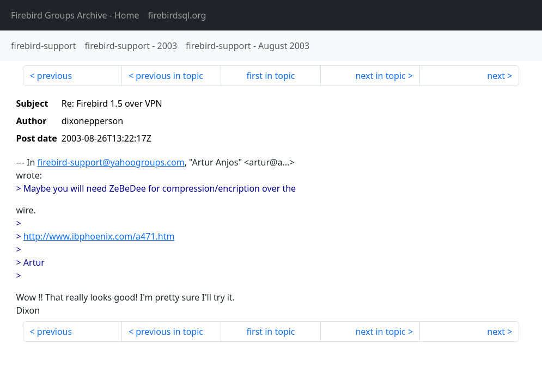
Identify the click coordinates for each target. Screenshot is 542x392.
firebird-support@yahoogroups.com (111, 162)
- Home (75, 15)
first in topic (270, 76)
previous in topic (169, 76)
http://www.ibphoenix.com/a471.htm (99, 236)
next (496, 76)
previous (54, 76)
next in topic (380, 76)
